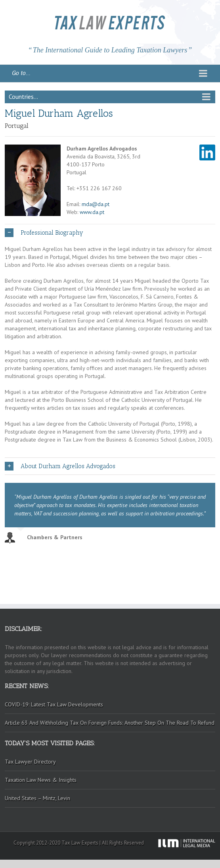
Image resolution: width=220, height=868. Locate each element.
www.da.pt (92, 212)
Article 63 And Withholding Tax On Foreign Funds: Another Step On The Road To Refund (110, 723)
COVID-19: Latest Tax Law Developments (54, 704)
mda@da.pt (96, 204)
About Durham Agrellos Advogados (60, 466)
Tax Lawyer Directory (30, 762)
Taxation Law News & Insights (41, 780)
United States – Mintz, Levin (37, 798)
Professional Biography (44, 233)
